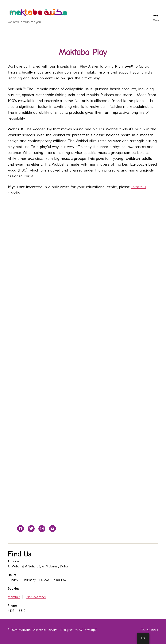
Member (14, 597)
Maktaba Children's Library (38, 630)
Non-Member (36, 597)
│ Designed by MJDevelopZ (77, 630)
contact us (140, 187)
